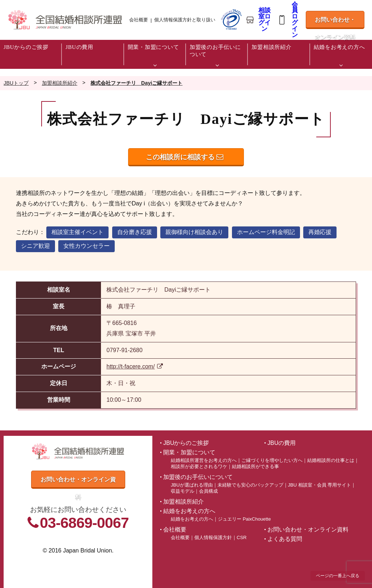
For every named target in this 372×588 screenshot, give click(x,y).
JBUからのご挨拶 (186, 443)
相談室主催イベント (77, 232)
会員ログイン (295, 20)
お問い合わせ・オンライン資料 (335, 23)
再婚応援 (320, 232)
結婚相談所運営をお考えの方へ (204, 460)
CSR (242, 537)
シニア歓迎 (35, 246)
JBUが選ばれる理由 (192, 485)
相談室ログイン (265, 20)
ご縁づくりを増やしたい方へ (272, 460)
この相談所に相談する (185, 157)
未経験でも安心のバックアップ (250, 485)
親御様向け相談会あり (194, 232)
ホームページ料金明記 (266, 232)
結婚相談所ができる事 (255, 466)
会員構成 (208, 491)
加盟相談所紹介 (183, 502)
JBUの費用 (282, 443)
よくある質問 (285, 539)
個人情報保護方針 (213, 537)
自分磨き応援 (135, 232)
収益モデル (183, 491)
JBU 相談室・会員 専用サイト (320, 485)
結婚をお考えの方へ (192, 519)
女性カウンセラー (86, 246)
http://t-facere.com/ (135, 366)
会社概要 (139, 20)
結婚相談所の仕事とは (331, 460)
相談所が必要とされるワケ (199, 466)
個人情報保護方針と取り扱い (185, 20)
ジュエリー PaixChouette (244, 519)
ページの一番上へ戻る (338, 576)
